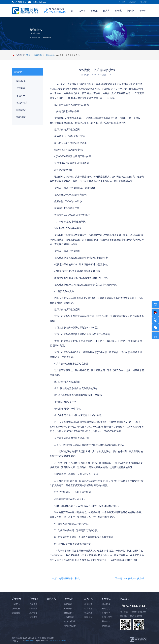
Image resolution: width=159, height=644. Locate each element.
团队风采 (88, 617)
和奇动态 (88, 604)
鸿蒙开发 (21, 117)
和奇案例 (118, 13)
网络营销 (106, 604)
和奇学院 (143, 13)
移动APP (21, 96)
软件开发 (33, 608)
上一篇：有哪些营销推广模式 (65, 578)
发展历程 (16, 608)
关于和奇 (122, 2)
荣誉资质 (16, 613)
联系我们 (133, 2)
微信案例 (68, 613)
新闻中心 (130, 13)
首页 (72, 13)
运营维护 (33, 617)
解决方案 (106, 13)
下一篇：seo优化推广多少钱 (130, 578)
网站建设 (21, 110)
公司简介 (16, 604)
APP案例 (68, 608)
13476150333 (136, 616)
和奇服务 (94, 13)
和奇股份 (29, 641)
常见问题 (88, 613)
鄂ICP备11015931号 (58, 641)
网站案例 (68, 604)
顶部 (155, 335)
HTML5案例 (69, 621)
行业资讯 (88, 608)
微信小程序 (22, 103)
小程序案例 (69, 617)
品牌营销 (33, 613)
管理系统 (21, 88)
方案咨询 (33, 604)
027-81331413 (57, 12)
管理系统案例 (70, 626)
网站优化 (49, 55)
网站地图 (144, 2)
